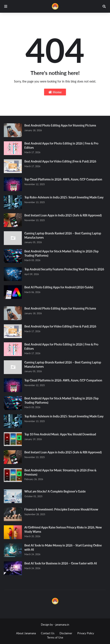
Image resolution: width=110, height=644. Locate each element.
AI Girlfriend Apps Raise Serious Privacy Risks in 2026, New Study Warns (63, 529)
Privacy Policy (86, 633)
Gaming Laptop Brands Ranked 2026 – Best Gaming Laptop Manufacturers (63, 235)
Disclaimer (66, 633)
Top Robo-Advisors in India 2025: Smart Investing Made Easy (64, 197)
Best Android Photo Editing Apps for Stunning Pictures (60, 125)
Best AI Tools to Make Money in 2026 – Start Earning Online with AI (63, 547)
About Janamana (26, 633)
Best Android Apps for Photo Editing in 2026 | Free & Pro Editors (61, 145)
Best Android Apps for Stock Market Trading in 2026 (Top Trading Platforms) (61, 253)
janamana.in (62, 625)
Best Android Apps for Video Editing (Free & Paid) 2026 (60, 161)
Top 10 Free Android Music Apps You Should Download (60, 434)
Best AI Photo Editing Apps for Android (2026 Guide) (59, 287)
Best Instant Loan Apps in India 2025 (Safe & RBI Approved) (63, 215)
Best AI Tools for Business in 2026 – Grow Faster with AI (61, 563)
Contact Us (48, 633)
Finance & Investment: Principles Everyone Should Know (61, 509)
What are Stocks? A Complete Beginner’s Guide (55, 491)
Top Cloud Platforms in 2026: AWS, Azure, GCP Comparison (63, 179)
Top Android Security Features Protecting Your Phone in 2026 (64, 269)
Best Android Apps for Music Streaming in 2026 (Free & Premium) (60, 472)
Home (55, 92)
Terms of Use (55, 637)
